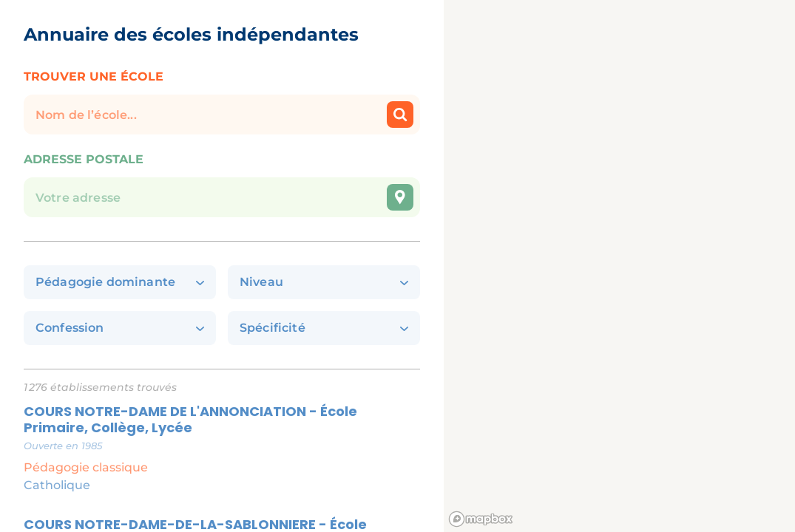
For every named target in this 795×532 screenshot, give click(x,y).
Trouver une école (94, 76)
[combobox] (222, 185)
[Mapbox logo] (481, 519)
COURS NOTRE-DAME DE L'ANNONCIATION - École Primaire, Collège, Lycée (190, 420)
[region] (619, 266)
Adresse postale (84, 159)
